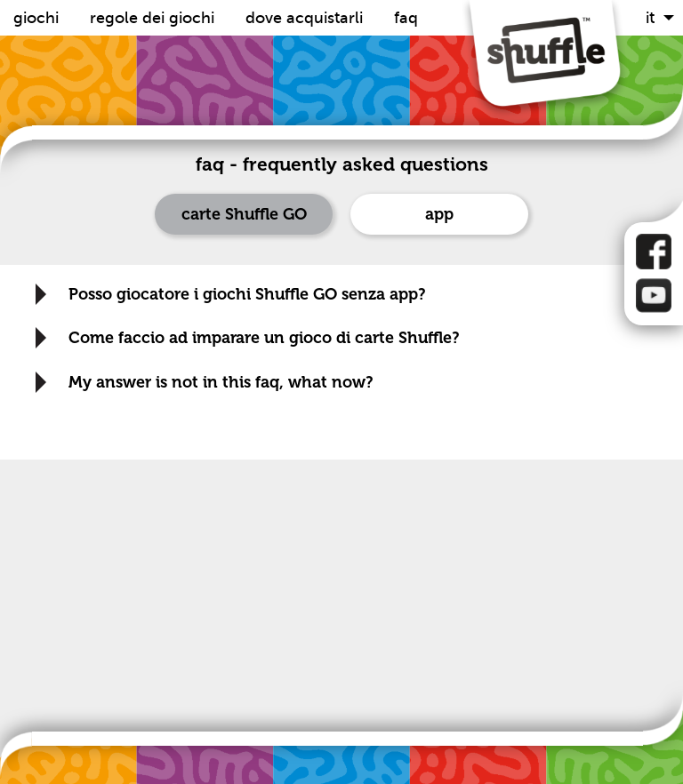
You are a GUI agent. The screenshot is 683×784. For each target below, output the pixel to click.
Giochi (38, 18)
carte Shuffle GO (244, 214)
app (439, 214)
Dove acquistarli (306, 18)
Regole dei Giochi (154, 18)
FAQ (406, 18)
